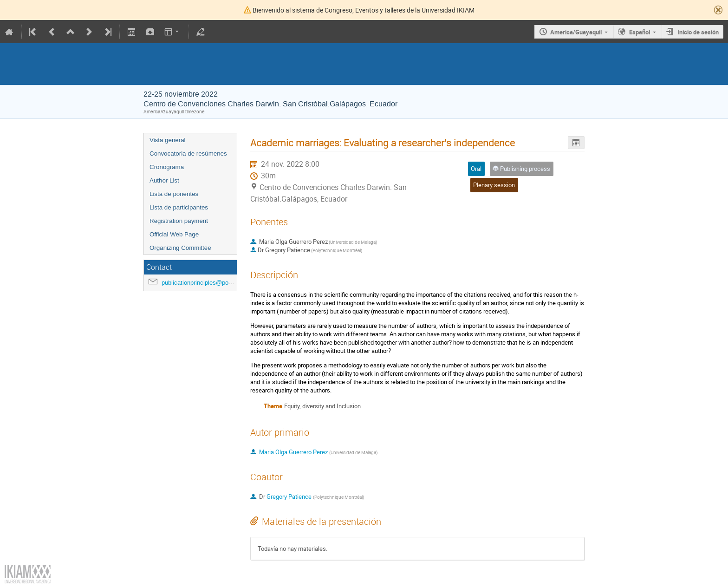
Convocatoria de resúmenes (188, 154)
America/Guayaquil (576, 32)
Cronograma (167, 167)
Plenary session (494, 185)
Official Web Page (174, 234)
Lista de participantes (179, 207)
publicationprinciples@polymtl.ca (206, 283)
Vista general (168, 140)
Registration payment (179, 221)
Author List (164, 180)
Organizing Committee (180, 248)
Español (640, 32)
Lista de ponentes (174, 194)
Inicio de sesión (698, 32)
